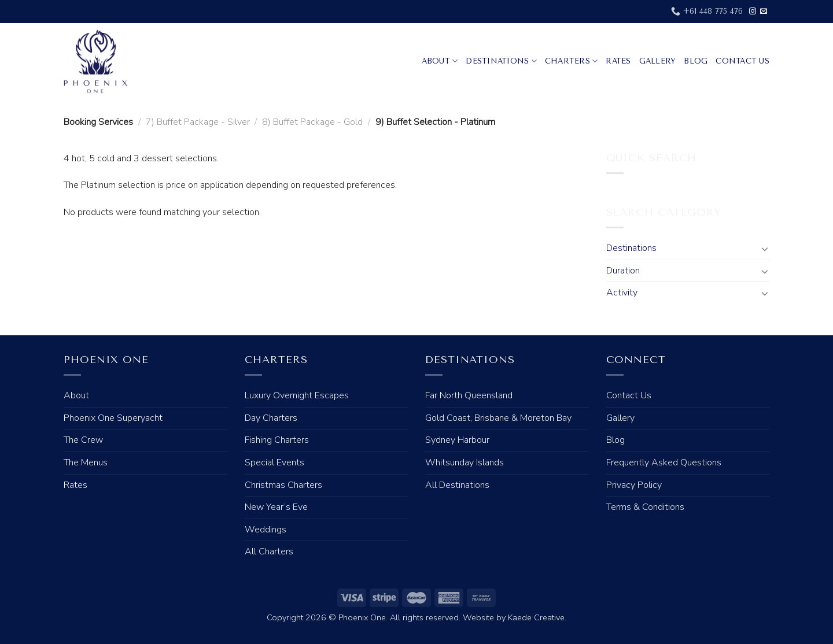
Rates (618, 61)
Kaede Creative (536, 617)
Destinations (501, 61)
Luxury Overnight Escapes (297, 395)
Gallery (658, 61)
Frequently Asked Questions (664, 462)
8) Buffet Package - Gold (312, 122)
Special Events (274, 462)
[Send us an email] (764, 12)
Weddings (266, 530)
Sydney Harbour (457, 440)
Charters (572, 61)
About (440, 61)
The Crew (83, 440)
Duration (623, 271)
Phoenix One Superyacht (113, 418)
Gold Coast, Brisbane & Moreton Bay (498, 418)
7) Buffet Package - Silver (198, 122)
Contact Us (742, 61)
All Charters (269, 552)
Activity (622, 293)
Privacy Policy (634, 485)
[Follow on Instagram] (753, 12)
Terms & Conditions (645, 507)
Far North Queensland (469, 395)
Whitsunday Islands (465, 462)
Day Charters (271, 418)
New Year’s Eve (276, 507)
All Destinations (457, 485)
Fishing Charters (277, 440)
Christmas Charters (283, 485)
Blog (696, 61)
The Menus (86, 462)
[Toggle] (765, 249)
